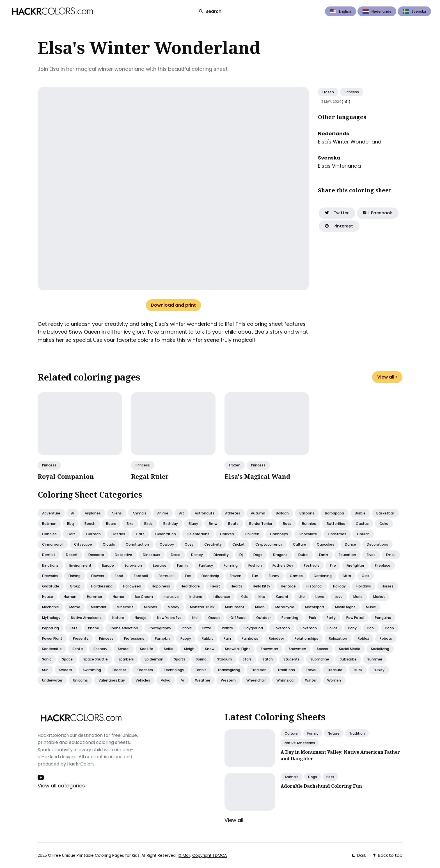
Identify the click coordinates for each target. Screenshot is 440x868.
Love (339, 597)
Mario (358, 597)
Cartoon (93, 534)
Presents (81, 638)
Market (379, 597)
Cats (140, 534)
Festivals (312, 565)
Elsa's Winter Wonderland (350, 142)
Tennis (201, 670)
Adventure (51, 513)
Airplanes (93, 513)
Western (228, 680)
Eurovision (133, 565)
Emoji (391, 555)
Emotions (50, 565)
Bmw (213, 524)
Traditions (286, 670)
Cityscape (83, 544)
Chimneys (279, 534)
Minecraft (125, 607)
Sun (45, 670)
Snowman (269, 649)
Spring (201, 659)
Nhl (195, 618)
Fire (333, 565)
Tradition (259, 670)
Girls (365, 576)
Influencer (221, 597)
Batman (49, 524)
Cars (71, 534)
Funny (274, 576)
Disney (197, 555)
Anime (163, 513)
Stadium (225, 659)
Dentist (49, 555)
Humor (119, 597)
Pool (371, 628)
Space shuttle (96, 659)
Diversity (221, 555)
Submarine (320, 659)
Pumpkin (162, 638)
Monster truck (202, 607)
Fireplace (383, 565)
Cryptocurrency (269, 544)
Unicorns (80, 680)
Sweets (66, 670)
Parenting (290, 618)
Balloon (282, 513)
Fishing (75, 576)
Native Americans (299, 742)
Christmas (337, 534)
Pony (352, 628)
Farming (231, 565)
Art (182, 513)
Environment (80, 565)
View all (387, 377)
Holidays (364, 586)
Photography (160, 628)
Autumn (258, 513)
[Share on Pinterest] (337, 228)
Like (302, 597)
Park (312, 618)
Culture (300, 544)
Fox (188, 576)
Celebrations (198, 534)
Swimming (92, 670)
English (341, 11)
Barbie (360, 513)
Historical (314, 586)
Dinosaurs (152, 555)
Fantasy (206, 565)
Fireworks (50, 576)
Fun (255, 576)
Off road (238, 618)
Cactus (362, 524)
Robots (386, 638)
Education (347, 555)
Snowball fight (238, 649)
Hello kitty (262, 586)
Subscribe (348, 659)
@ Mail (184, 855)
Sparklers (126, 659)
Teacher (119, 670)
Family (183, 565)
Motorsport (315, 607)
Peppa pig (51, 628)
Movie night (345, 607)
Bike (130, 524)
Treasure (335, 670)
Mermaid (98, 607)
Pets (74, 628)
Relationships (306, 638)
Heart (215, 586)
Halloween (132, 586)
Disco (176, 555)
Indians (196, 597)
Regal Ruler (150, 476)
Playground (253, 628)
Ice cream (144, 597)
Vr (183, 680)
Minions (151, 607)
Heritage (288, 586)
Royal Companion (66, 476)
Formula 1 (167, 576)
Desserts (96, 555)
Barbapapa (334, 513)
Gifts (347, 576)
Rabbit (207, 638)
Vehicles (143, 680)
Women (334, 680)
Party (331, 618)
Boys (287, 524)
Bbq (70, 524)
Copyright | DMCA (209, 855)
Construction (137, 544)
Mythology (51, 618)
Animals (139, 513)
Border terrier (261, 524)
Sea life (147, 649)
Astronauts (205, 513)
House (48, 597)
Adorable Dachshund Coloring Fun (321, 785)
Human (70, 597)
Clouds (109, 544)
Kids (244, 597)
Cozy (189, 544)
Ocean (214, 618)
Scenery (100, 649)
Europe (108, 565)
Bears (111, 524)
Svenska (414, 11)
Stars (247, 659)
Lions (320, 597)
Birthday (171, 524)
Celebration (166, 534)
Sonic (47, 659)
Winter (311, 680)
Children (252, 534)
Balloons (307, 513)
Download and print (173, 305)
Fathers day (283, 565)
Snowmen (297, 649)
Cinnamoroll (53, 544)
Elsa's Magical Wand (257, 476)
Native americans (86, 618)
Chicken (227, 534)
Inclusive (171, 597)
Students (292, 659)
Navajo (141, 618)
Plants (227, 628)
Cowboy (167, 544)
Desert (72, 555)
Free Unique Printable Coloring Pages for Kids (96, 855)
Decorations (377, 544)
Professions (134, 638)
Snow (210, 649)
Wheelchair (256, 680)
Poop (390, 628)
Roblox (363, 638)
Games (296, 576)
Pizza (207, 628)
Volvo (166, 680)
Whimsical (285, 680)
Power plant (52, 638)
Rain (227, 638)
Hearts (236, 586)
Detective (123, 555)
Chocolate (308, 534)
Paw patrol (355, 618)
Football (141, 576)
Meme (75, 607)
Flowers (98, 576)
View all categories (61, 786)
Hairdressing (102, 586)
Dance (350, 544)
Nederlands (377, 11)
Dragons (280, 555)
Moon (260, 607)
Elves (371, 555)
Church (363, 534)
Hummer (95, 597)
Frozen (328, 92)
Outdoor (263, 618)
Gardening (323, 576)
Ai (73, 513)
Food (119, 576)
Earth (324, 555)
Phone (94, 628)
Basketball (385, 513)
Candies (49, 534)
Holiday (339, 586)
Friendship (210, 576)
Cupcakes (326, 544)
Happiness (161, 586)
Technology (174, 670)
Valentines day (112, 680)
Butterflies (336, 524)
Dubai (303, 555)
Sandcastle (52, 649)
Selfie (169, 649)
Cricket (239, 544)
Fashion (255, 565)
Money (174, 607)
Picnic (187, 628)
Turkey (379, 670)
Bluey (193, 524)
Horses (388, 586)
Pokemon (282, 628)
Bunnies (309, 524)
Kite (262, 597)
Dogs (258, 555)
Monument (235, 607)
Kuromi (282, 597)
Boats (233, 524)
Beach (90, 524)
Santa (78, 649)
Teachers (145, 670)
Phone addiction (124, 628)
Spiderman (154, 659)
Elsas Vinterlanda (339, 166)
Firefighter (355, 565)
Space (67, 659)
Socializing (380, 649)
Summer (375, 659)
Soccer (323, 649)
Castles (118, 534)
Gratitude (51, 586)
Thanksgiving (229, 670)
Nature (118, 618)
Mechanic (50, 607)
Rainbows (250, 638)
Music (371, 607)
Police (333, 628)
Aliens (117, 513)
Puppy (186, 638)
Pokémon (309, 628)
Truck (358, 670)
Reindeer (276, 638)
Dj (241, 555)
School (124, 649)
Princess (352, 92)
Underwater (52, 680)
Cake (384, 524)
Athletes (233, 513)
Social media (350, 649)
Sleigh (189, 649)
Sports (180, 659)
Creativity (213, 544)
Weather (203, 680)
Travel (311, 670)
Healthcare (190, 586)
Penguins (383, 618)
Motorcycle (285, 607)
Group (75, 586)
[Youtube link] (41, 778)
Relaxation (338, 638)
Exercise (160, 565)
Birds (148, 524)
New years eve (169, 618)
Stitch (268, 659)
